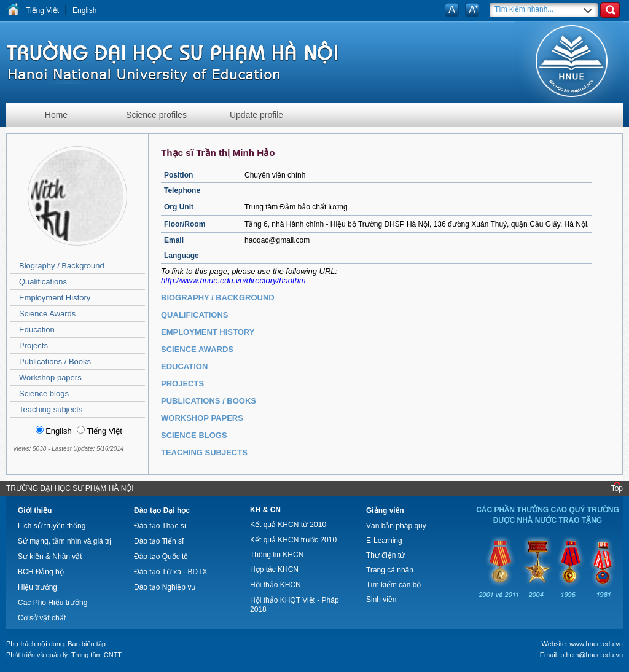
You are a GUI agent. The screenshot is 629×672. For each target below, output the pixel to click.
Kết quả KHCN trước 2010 (293, 540)
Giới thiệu (35, 510)
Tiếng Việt (42, 10)
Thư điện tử (385, 555)
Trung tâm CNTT (96, 655)
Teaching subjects (51, 409)
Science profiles (156, 115)
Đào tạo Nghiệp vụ (165, 587)
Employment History (55, 298)
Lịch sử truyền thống (52, 526)
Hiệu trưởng (37, 587)
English (84, 10)
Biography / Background (62, 266)
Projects (33, 346)
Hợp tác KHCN (274, 569)
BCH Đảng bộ (41, 572)
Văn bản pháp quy (396, 526)
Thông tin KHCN (277, 555)
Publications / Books (55, 361)
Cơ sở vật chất (42, 618)
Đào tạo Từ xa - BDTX (170, 572)
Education (37, 330)
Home (56, 115)
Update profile (256, 115)
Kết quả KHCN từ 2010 (288, 525)
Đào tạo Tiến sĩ (159, 541)
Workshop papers (50, 377)
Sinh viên (381, 600)
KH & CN (265, 510)
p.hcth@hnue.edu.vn (592, 655)
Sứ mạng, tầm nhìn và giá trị (64, 541)
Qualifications (43, 282)
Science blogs (44, 393)
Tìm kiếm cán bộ (393, 585)
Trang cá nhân (390, 570)
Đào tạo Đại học (162, 510)
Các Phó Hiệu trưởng (53, 603)
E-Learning (384, 541)
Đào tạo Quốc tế (161, 557)
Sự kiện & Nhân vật (50, 557)
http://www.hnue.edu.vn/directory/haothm (233, 280)
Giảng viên (385, 510)
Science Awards (47, 314)
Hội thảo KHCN (275, 585)
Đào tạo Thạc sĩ (160, 526)
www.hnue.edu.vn (596, 644)
